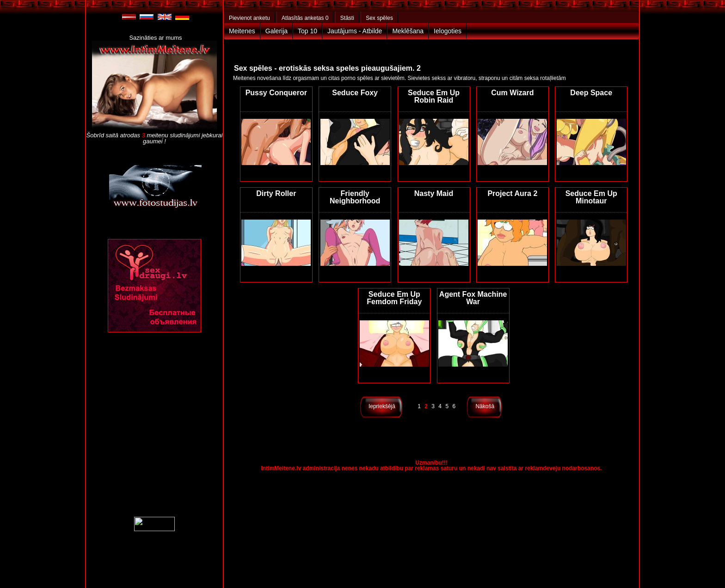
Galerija (276, 31)
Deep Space (591, 93)
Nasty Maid (434, 193)
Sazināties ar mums (155, 38)
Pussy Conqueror (276, 93)
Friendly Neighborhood (355, 197)
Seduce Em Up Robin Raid (434, 96)
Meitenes (242, 31)
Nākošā (485, 406)
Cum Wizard (512, 93)
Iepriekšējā (382, 406)
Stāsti (347, 18)
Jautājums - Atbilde (355, 31)
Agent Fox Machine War (473, 298)
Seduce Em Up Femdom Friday (394, 298)
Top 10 (307, 31)
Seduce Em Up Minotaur (591, 197)
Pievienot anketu (249, 18)
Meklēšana (408, 31)
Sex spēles (379, 18)
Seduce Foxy (355, 93)
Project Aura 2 (512, 193)
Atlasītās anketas (305, 18)
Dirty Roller (276, 193)
